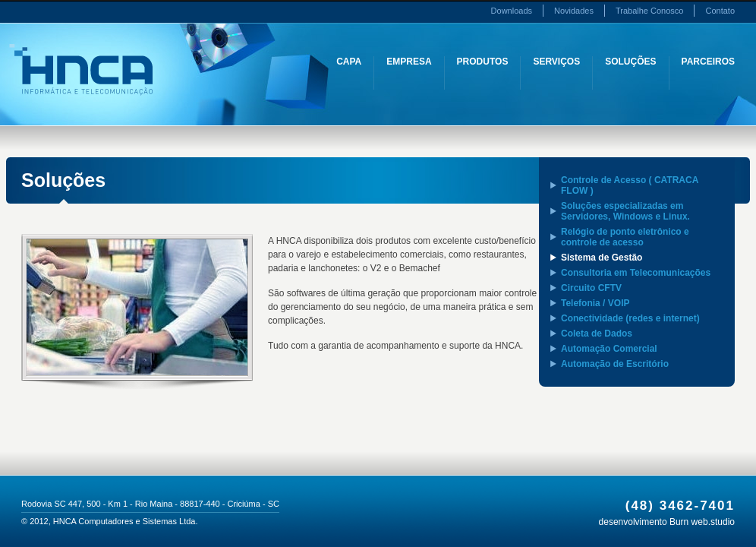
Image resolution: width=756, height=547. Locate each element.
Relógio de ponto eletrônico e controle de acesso (625, 237)
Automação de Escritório (615, 364)
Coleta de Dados (597, 334)
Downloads (512, 11)
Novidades (574, 11)
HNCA (81, 70)
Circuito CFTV (591, 288)
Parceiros (708, 62)
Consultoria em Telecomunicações (636, 273)
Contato (720, 11)
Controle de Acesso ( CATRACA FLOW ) (630, 185)
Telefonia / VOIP (595, 303)
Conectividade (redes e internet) (630, 318)
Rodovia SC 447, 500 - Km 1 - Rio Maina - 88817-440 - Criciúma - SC (150, 504)
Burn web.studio (702, 522)
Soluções (630, 62)
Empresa (409, 62)
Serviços (556, 62)
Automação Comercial (609, 349)
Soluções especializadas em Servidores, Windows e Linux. (625, 211)
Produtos (483, 62)
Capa (349, 62)
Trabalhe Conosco (649, 11)
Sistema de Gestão (602, 258)
